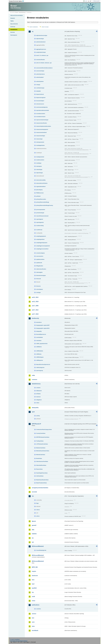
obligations (39, 400)
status (38, 403)
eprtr (33, 412)
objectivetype (40, 173)
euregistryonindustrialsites (40, 488)
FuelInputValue (40, 441)
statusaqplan (39, 272)
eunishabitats (40, 337)
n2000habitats (40, 351)
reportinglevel (40, 219)
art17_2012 (35, 310)
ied (33, 542)
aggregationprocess (41, 49)
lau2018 (34, 588)
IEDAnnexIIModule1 (38, 546)
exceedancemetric (41, 114)
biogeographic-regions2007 (43, 325)
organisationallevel (41, 187)
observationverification (42, 183)
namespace (39, 166)
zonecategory (40, 289)
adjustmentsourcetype (42, 35)
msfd (33, 597)
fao (33, 496)
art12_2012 (35, 297)
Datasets (13, 18)
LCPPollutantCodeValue (42, 444)
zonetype (38, 292)
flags (37, 503)
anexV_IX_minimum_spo (42, 55)
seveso (34, 614)
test (33, 618)
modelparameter (40, 157)
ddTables (38, 394)
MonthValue (39, 458)
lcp (33, 592)
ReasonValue (39, 469)
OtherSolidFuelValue (41, 465)
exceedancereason (41, 117)
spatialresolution (40, 259)
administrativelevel (41, 42)
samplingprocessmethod (42, 249)
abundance (39, 322)
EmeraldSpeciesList (41, 334)
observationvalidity (41, 180)
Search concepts (45, 27)
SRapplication (40, 266)
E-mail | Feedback (15, 639)
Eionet (17, 12)
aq (33, 31)
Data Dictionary (22, 12)
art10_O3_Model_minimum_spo (44, 63)
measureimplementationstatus (44, 126)
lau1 (33, 580)
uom (33, 622)
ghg (33, 530)
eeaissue (38, 397)
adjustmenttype (40, 39)
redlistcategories (40, 367)
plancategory (39, 190)
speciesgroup (40, 371)
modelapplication (40, 145)
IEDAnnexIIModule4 (38, 561)
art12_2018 (35, 302)
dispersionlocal (40, 94)
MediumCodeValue (41, 448)
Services (13, 32)
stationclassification (41, 269)
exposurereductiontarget (42, 120)
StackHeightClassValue (42, 473)
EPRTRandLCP (36, 424)
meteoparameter (40, 142)
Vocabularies (14, 29)
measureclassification (42, 123)
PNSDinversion (40, 193)
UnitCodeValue (40, 476)
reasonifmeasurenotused (42, 216)
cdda (33, 375)
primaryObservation (41, 199)
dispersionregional (41, 98)
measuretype (39, 139)
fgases (34, 521)
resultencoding (40, 226)
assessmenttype (40, 71)
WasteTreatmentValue (42, 483)
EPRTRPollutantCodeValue (43, 437)
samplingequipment (41, 236)
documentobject (40, 101)
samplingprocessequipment (43, 246)
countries (39, 609)
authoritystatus (40, 81)
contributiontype (40, 88)
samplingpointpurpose (42, 243)
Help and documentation (17, 15)
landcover (35, 576)
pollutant (38, 196)
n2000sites (39, 354)
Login (86, 1)
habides (34, 534)
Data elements (14, 24)
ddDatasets (39, 391)
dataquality (39, 331)
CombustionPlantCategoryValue (44, 430)
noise (34, 601)
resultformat (39, 230)
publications (36, 605)
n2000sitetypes (40, 357)
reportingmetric (40, 222)
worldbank (35, 630)
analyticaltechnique (41, 52)
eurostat (34, 492)
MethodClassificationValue (43, 451)
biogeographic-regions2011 (43, 328)
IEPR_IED (35, 567)
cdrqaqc (38, 85)
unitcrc (38, 516)
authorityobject (40, 77)
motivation (39, 341)
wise (33, 626)
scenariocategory (40, 253)
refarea (38, 510)
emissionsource (40, 104)
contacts (38, 388)
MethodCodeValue (41, 455)
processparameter (41, 210)
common (35, 380)
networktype (39, 170)
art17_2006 (35, 306)
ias (33, 538)
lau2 (33, 584)
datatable (38, 91)
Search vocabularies (34, 27)
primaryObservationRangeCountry (45, 205)
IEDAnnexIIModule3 (38, 555)
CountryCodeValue (41, 433)
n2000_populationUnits (42, 344)
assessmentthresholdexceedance (44, 68)
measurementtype (41, 136)
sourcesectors (40, 256)
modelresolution (40, 160)
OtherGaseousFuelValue (42, 461)
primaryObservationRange (43, 202)
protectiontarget (40, 213)
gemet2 (34, 525)
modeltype (39, 163)
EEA (17, 1)
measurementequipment (42, 129)
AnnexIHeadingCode (41, 550)
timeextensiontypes (41, 275)
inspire (34, 571)
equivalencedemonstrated (43, 110)
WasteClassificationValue (42, 480)
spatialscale (39, 263)
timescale (39, 279)
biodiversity (35, 318)
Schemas (13, 27)
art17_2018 (35, 314)
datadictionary (36, 384)
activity (38, 416)
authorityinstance (41, 74)
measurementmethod (41, 132)
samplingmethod (40, 239)
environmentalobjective (42, 107)
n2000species (40, 360)
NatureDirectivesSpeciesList (43, 364)
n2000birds (39, 347)
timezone (38, 286)
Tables (12, 21)
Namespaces (14, 35)
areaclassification (41, 60)
